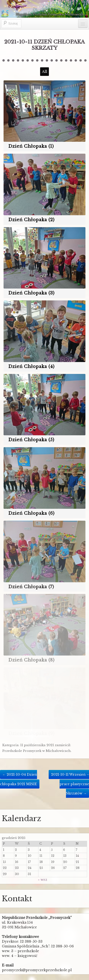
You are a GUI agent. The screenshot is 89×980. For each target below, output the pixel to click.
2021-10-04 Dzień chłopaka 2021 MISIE (19, 779)
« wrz (43, 880)
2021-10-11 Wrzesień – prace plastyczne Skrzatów (70, 784)
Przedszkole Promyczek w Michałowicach (37, 751)
